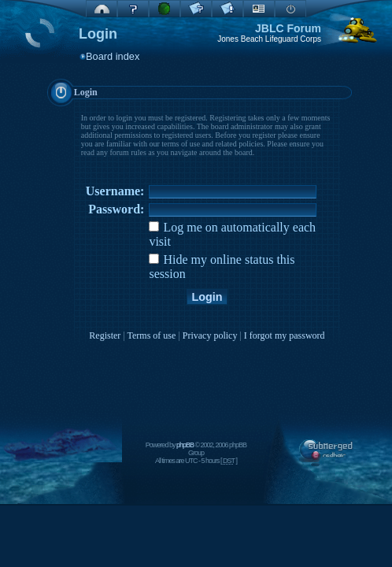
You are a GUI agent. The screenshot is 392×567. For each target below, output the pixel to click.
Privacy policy (210, 335)
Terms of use (152, 335)
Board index (113, 56)
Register (105, 335)
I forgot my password (285, 335)
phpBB (185, 445)
